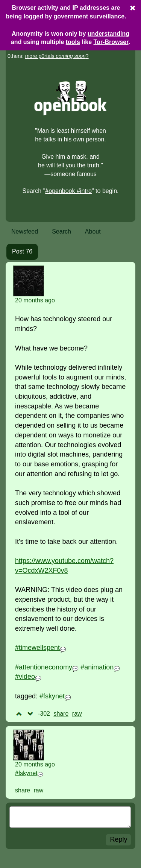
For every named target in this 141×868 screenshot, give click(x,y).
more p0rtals (55, 56)
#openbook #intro (68, 191)
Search (61, 231)
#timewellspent (37, 648)
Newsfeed (25, 231)
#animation (97, 667)
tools (73, 42)
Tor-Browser (111, 42)
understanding (108, 34)
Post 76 (22, 251)
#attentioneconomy (44, 667)
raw (77, 714)
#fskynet (52, 696)
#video (25, 677)
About (93, 231)
